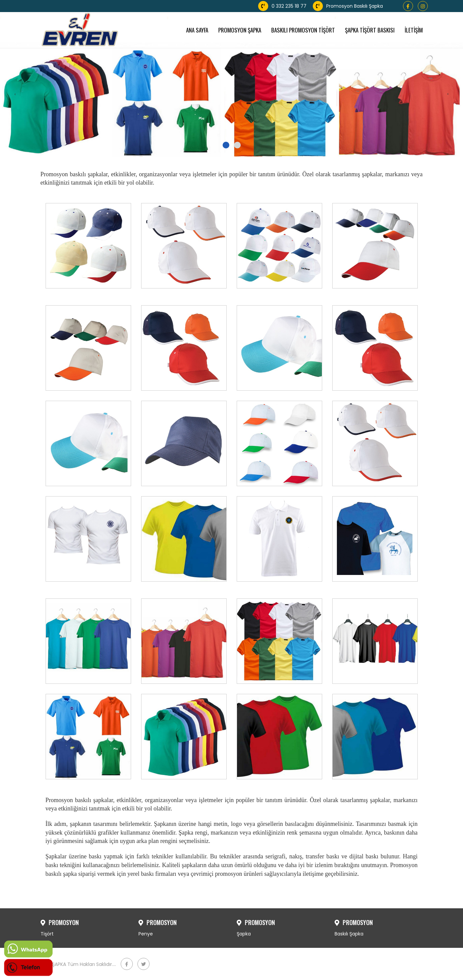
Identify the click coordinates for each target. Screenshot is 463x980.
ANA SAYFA (197, 30)
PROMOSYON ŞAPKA (240, 30)
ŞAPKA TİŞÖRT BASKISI (370, 30)
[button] (226, 145)
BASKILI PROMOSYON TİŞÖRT (303, 30)
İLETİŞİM (414, 30)
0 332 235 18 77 (282, 6)
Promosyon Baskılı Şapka (348, 6)
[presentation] (15, 94)
